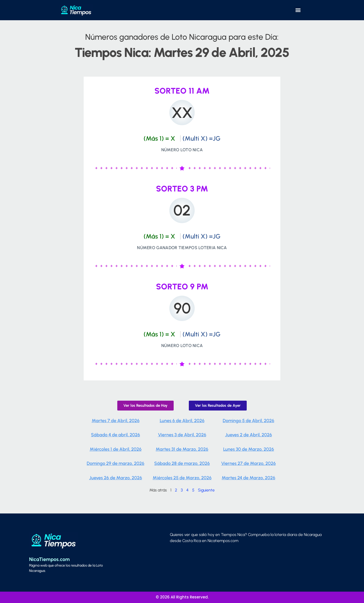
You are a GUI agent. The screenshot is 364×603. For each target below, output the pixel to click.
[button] (298, 10)
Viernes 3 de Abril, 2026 (182, 435)
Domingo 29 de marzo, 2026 (116, 463)
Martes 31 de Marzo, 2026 (182, 449)
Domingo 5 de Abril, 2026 (248, 421)
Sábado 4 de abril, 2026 (116, 435)
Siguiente (206, 490)
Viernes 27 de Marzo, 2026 (248, 463)
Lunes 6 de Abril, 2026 (182, 421)
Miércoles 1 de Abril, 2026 (116, 449)
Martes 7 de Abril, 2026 (116, 421)
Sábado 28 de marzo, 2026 (182, 463)
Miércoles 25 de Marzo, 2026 (182, 478)
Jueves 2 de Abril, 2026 (249, 435)
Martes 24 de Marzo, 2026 (248, 478)
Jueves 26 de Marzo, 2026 (116, 478)
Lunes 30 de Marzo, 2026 (249, 449)
